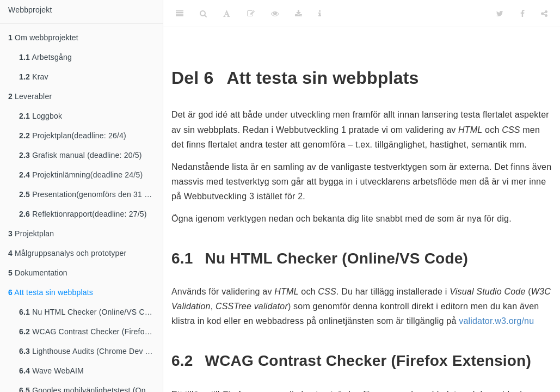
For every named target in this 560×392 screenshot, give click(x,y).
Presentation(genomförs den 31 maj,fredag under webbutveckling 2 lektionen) (91, 194)
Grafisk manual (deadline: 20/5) (81, 155)
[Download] (299, 14)
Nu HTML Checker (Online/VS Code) (90, 312)
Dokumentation (38, 273)
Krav (34, 77)
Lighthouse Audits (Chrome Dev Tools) (91, 351)
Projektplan (31, 234)
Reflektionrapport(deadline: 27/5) (83, 214)
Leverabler (30, 96)
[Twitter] (500, 14)
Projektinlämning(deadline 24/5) (81, 175)
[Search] (203, 14)
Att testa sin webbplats (51, 292)
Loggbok (41, 116)
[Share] (544, 14)
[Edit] (251, 14)
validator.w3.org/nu (496, 321)
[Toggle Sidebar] (180, 14)
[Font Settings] (227, 14)
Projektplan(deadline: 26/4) (73, 136)
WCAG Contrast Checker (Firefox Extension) (91, 332)
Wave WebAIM (51, 371)
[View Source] (275, 14)
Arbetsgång (45, 57)
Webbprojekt (30, 10)
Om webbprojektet (43, 38)
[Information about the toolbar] (320, 14)
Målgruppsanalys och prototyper (67, 253)
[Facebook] (522, 14)
